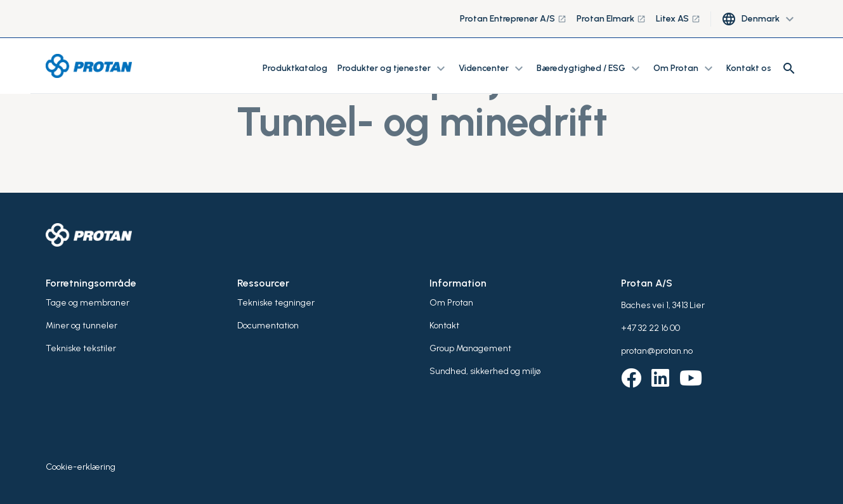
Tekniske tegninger (276, 303)
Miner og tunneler (82, 326)
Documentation (268, 326)
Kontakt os (749, 68)
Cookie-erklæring (81, 467)
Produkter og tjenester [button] (393, 68)
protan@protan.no (657, 351)
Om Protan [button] (685, 68)
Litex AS (678, 19)
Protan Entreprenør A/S (513, 19)
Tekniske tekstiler (81, 348)
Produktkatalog (295, 68)
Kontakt (444, 326)
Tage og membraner (88, 303)
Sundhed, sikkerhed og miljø (485, 371)
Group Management (470, 348)
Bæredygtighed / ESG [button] (590, 68)
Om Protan (451, 303)
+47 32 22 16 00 (650, 328)
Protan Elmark (611, 19)
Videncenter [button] (493, 68)
